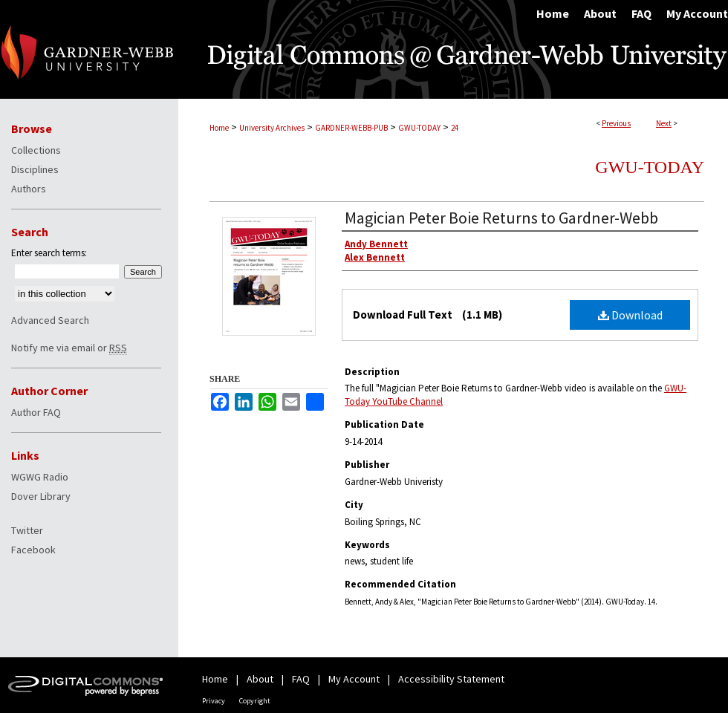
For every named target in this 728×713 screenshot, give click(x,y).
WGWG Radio (40, 477)
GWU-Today (650, 167)
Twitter (27, 530)
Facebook (33, 550)
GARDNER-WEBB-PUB (351, 128)
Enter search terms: (49, 253)
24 (455, 128)
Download (630, 315)
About (260, 679)
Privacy (214, 701)
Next (664, 123)
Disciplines (35, 169)
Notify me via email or (69, 348)
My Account (354, 679)
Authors (29, 189)
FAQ (301, 679)
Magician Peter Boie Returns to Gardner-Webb (501, 218)
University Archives (272, 128)
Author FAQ (36, 412)
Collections (36, 150)
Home (219, 128)
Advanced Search (50, 320)
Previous (616, 123)
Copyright (255, 701)
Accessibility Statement (451, 679)
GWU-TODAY (419, 128)
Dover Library (41, 496)
